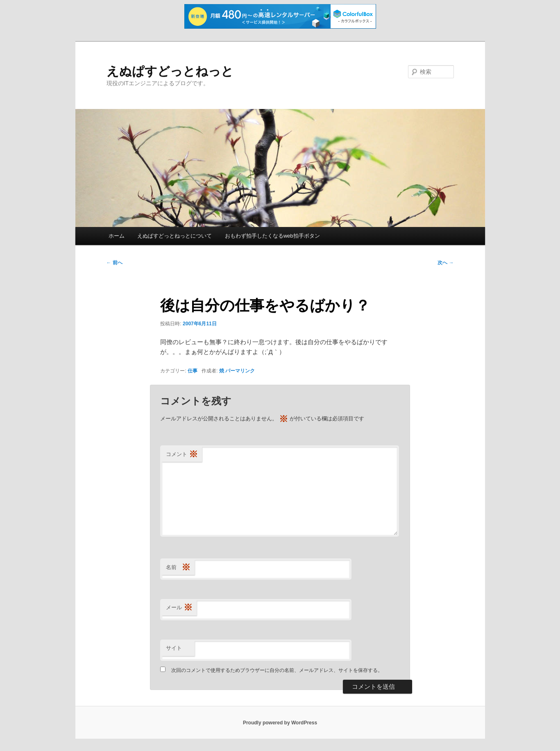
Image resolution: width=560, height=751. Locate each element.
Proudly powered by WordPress (280, 723)
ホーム (117, 236)
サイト (174, 648)
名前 (178, 568)
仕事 (193, 371)
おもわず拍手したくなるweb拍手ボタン (272, 236)
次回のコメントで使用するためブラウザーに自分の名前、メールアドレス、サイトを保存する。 (277, 670)
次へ (446, 263)
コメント (182, 455)
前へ (114, 263)
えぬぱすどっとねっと (170, 71)
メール (179, 608)
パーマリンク (240, 371)
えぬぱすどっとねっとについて (175, 236)
